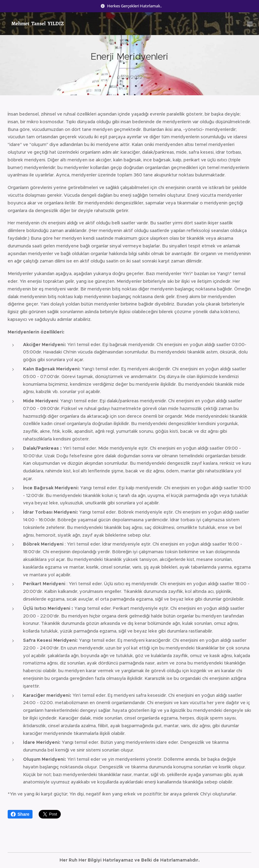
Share (20, 814)
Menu (250, 24)
